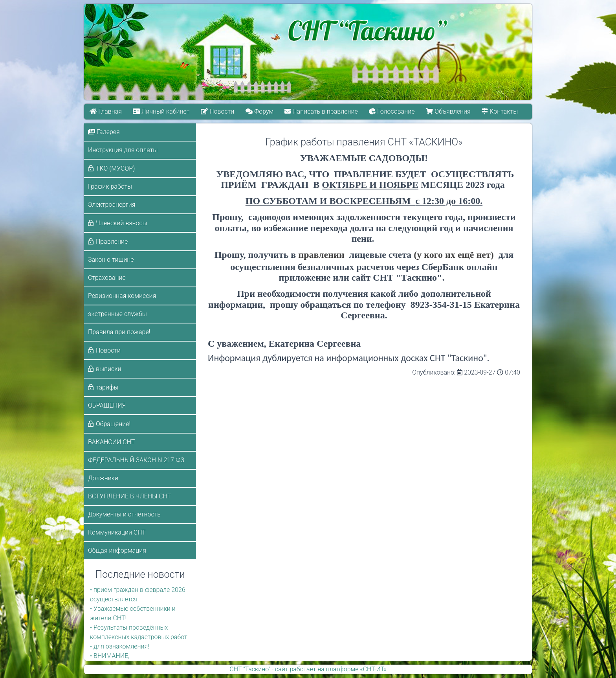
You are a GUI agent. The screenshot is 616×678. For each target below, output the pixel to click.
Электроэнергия (112, 205)
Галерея (104, 132)
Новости (217, 111)
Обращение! (113, 424)
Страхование (107, 278)
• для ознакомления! (120, 646)
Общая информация (117, 550)
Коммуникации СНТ (117, 532)
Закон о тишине (111, 260)
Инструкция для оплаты (123, 150)
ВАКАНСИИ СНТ (111, 442)
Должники (103, 478)
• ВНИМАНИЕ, (110, 656)
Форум (259, 111)
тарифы (107, 387)
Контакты (500, 111)
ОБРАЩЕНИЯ (107, 405)
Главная (106, 111)
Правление (112, 242)
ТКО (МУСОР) (115, 168)
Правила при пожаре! (119, 332)
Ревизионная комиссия (122, 296)
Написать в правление (321, 111)
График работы (110, 186)
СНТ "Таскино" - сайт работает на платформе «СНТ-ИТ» (308, 669)
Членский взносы (122, 223)
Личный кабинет (161, 111)
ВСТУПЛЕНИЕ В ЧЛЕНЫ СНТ (129, 496)
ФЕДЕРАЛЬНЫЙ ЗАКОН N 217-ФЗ (136, 460)
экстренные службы (117, 314)
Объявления (448, 111)
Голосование (392, 111)
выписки (108, 369)
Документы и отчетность (124, 514)
